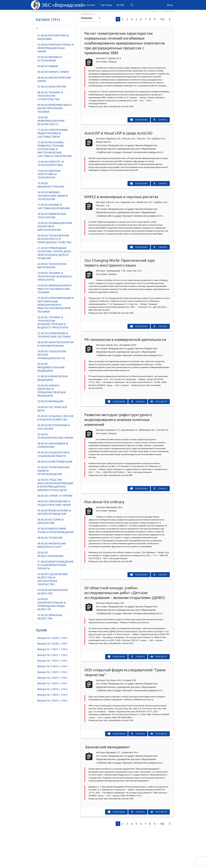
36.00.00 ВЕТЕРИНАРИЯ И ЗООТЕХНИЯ (54, 463)
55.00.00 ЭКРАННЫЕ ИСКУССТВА (50, 653)
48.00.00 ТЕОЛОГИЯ (50, 574)
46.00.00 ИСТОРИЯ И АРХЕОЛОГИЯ (50, 557)
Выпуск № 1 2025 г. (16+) (52, 732)
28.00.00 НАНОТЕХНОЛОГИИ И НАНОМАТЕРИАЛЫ (56, 379)
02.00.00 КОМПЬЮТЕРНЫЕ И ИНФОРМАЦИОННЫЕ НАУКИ (56, 82)
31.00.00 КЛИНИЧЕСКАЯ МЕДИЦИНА (52, 414)
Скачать (160, 153)
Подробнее (139, 153)
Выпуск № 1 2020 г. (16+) (52, 674)
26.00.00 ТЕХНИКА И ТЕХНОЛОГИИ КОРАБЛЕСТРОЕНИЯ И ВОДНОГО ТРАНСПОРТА (53, 358)
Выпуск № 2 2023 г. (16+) (52, 714)
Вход (170, 5)
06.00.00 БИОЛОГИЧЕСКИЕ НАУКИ (54, 113)
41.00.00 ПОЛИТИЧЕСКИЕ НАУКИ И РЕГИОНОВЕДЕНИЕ (54, 507)
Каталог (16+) (48, 53)
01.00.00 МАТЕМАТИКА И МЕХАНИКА (53, 71)
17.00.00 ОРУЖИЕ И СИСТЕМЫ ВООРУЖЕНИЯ (53, 241)
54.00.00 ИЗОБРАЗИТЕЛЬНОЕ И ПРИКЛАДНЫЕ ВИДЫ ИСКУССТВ (51, 641)
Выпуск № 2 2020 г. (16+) (52, 680)
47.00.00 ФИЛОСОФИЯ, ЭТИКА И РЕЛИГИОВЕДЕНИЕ (56, 567)
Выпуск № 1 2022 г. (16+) (52, 697)
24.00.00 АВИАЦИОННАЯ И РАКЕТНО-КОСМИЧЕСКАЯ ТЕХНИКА (54, 324)
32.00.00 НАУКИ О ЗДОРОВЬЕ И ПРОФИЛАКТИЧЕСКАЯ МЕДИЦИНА (51, 426)
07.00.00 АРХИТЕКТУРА (52, 121)
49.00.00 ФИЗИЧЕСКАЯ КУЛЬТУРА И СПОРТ (52, 581)
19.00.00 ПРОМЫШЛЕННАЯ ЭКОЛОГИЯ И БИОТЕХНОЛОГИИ (55, 261)
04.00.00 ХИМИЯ (48, 100)
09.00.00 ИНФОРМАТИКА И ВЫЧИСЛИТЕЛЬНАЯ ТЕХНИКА (54, 142)
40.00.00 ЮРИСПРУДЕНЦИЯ (55, 497)
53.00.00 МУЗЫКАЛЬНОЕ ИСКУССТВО (53, 628)
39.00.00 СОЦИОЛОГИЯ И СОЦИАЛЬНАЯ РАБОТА (53, 490)
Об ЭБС (121, 5)
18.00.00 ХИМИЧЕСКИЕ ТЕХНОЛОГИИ (52, 250)
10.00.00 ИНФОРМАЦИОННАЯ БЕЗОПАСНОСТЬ (51, 155)
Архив (41, 666)
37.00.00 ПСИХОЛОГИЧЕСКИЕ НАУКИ (55, 472)
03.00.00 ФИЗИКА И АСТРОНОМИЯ (50, 93)
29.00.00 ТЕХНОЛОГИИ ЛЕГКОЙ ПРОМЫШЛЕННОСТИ (52, 390)
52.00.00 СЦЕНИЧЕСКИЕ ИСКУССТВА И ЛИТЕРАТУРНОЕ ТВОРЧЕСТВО (52, 616)
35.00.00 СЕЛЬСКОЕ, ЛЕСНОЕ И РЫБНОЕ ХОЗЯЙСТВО (55, 454)
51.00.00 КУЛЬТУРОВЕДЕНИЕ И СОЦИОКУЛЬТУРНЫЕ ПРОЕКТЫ (55, 601)
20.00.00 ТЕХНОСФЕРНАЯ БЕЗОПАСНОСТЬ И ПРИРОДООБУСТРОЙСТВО (54, 274)
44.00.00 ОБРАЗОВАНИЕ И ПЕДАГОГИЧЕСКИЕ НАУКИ (54, 539)
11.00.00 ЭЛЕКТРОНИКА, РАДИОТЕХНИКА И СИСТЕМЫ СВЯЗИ (53, 167)
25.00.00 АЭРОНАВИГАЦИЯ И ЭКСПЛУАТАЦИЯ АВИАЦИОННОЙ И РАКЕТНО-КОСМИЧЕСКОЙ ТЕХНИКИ (56, 340)
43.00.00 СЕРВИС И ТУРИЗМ (55, 532)
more (160, 5)
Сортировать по (88, 48)
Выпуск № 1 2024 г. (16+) (52, 720)
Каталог (91, 5)
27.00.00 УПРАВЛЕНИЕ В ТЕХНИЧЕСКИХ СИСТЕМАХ (54, 370)
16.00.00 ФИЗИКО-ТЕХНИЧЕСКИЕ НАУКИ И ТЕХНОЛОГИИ (53, 230)
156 (162, 53)
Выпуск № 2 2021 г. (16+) (52, 692)
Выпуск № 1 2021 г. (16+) (52, 686)
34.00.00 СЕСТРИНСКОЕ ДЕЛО (52, 444)
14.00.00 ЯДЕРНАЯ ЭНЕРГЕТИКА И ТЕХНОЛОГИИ (49, 209)
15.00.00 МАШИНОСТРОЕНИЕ (51, 219)
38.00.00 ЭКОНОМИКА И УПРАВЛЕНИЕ (53, 481)
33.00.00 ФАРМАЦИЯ (50, 437)
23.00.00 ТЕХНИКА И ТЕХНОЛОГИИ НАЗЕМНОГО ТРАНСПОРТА (55, 311)
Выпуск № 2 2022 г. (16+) (52, 703)
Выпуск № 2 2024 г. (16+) (52, 726)
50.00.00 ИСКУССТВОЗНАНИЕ (50, 591)
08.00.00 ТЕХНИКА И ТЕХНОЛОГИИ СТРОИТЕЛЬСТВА (50, 130)
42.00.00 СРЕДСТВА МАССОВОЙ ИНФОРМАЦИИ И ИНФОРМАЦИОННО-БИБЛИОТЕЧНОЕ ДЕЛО (55, 521)
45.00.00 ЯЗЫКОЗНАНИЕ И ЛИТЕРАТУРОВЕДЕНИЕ (54, 548)
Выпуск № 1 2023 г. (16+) (52, 709)
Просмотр (159, 435)
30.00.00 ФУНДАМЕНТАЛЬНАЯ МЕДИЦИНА (51, 403)
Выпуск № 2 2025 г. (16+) (52, 737)
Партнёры (106, 5)
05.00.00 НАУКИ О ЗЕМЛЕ (53, 106)
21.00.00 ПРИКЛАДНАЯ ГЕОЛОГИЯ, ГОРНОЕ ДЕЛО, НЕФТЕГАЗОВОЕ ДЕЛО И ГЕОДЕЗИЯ (54, 288)
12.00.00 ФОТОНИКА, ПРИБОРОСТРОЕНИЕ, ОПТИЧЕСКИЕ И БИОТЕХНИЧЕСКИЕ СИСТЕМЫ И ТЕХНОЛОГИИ (54, 183)
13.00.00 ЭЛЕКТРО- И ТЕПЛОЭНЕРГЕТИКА (51, 198)
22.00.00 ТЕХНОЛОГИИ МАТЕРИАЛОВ (52, 301)
